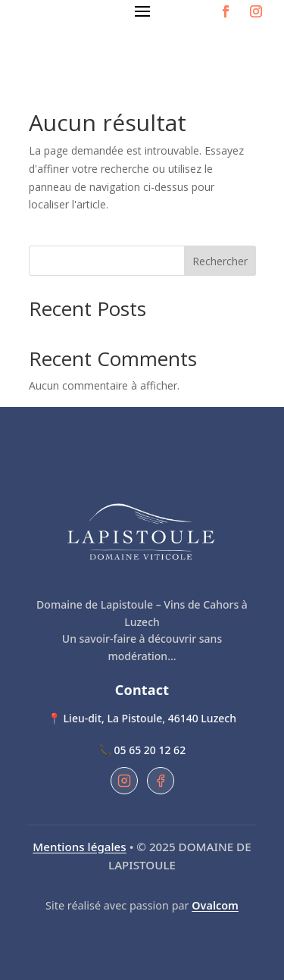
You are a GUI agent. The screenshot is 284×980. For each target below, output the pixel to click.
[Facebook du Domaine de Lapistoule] (161, 781)
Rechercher (220, 261)
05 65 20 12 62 (150, 750)
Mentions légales (79, 847)
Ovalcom (215, 905)
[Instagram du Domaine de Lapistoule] (124, 781)
